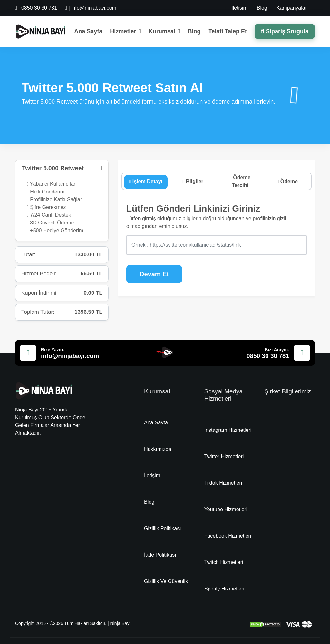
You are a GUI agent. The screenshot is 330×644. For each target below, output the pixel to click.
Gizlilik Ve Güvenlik (166, 581)
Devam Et (154, 274)
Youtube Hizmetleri (226, 509)
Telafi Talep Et (228, 31)
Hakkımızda (158, 449)
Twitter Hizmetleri (224, 456)
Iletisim (239, 8)
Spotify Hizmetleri (224, 589)
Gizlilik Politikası (163, 528)
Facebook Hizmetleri (228, 536)
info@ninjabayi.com (70, 356)
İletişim (152, 476)
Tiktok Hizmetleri (223, 483)
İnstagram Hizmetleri (228, 430)
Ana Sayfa (88, 31)
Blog (262, 8)
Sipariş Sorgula (285, 31)
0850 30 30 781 (268, 356)
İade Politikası (160, 555)
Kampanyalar (292, 8)
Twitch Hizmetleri (224, 562)
